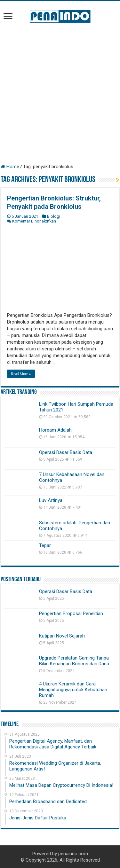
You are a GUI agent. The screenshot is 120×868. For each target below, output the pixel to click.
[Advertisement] (60, 89)
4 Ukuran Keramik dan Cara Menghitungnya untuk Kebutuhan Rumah (73, 690)
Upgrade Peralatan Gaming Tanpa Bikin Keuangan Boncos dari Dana (74, 661)
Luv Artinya (51, 500)
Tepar (45, 545)
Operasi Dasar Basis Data (66, 452)
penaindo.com (73, 854)
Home (10, 167)
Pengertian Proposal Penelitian (71, 614)
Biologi (54, 216)
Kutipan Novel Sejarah (62, 636)
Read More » (21, 374)
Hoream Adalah (55, 430)
